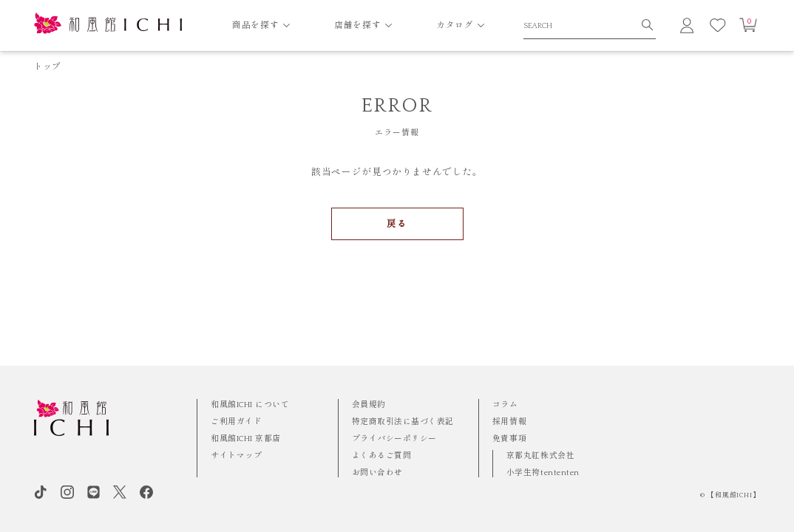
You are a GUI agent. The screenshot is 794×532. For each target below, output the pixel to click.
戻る (397, 224)
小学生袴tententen (543, 473)
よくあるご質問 (382, 456)
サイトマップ (236, 456)
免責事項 (509, 439)
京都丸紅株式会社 (540, 456)
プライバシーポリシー (394, 439)
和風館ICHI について (250, 405)
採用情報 (509, 422)
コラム (505, 405)
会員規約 (369, 405)
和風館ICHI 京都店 (246, 439)
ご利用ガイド (236, 422)
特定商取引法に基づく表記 (403, 422)
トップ (48, 67)
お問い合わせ (377, 473)
